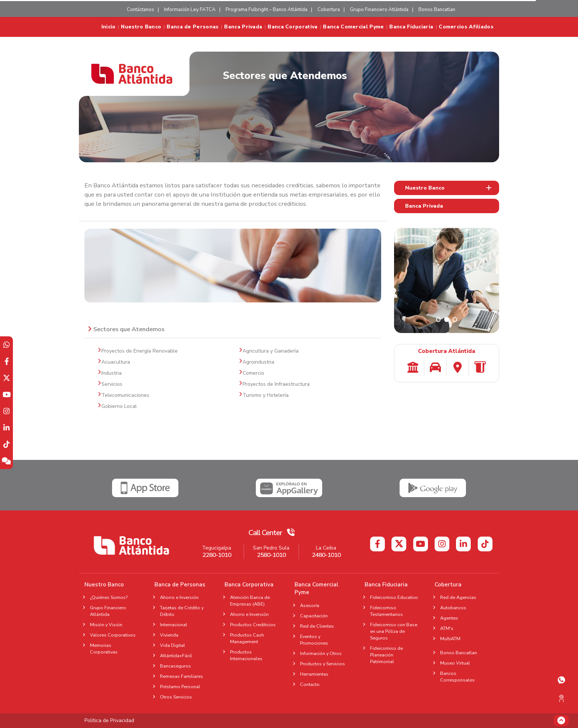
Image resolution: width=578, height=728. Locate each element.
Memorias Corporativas (104, 649)
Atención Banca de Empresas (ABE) (250, 601)
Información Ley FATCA (190, 10)
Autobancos (453, 608)
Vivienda (169, 635)
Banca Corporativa (293, 27)
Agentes (451, 618)
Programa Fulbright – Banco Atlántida (267, 10)
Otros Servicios (176, 697)
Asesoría (310, 605)
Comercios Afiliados (466, 27)
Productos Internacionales (246, 655)
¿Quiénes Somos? (109, 597)
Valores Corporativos (113, 635)
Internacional (174, 625)
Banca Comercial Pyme (353, 27)
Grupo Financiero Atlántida (379, 10)
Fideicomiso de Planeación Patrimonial (387, 655)
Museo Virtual (455, 663)
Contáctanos (140, 10)
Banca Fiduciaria (411, 27)
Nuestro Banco (141, 27)
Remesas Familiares (182, 676)
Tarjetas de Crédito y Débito (182, 611)
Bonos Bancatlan (437, 10)
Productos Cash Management (247, 638)
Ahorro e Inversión (179, 597)
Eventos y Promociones (314, 640)
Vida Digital (173, 645)
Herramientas (314, 674)
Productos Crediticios (253, 625)
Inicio (109, 27)
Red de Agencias (458, 597)
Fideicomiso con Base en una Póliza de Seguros (394, 631)
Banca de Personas (193, 27)
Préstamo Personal (180, 687)
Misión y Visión (106, 625)
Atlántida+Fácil (176, 656)
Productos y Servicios (323, 664)
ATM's (449, 628)
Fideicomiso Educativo (394, 597)
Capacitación (314, 616)
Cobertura (329, 10)
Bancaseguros (175, 666)
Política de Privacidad (109, 720)
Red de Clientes (317, 626)
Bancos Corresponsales (457, 677)
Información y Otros (321, 653)
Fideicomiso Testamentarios (387, 611)
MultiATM (450, 639)
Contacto (310, 684)
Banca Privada (243, 27)
